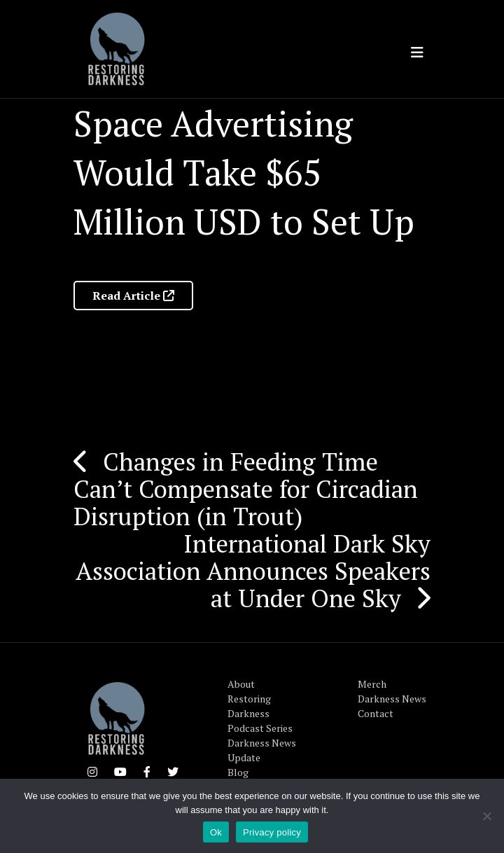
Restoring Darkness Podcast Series (260, 713)
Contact (376, 713)
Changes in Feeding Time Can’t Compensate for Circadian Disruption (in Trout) (246, 489)
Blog (238, 772)
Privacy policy (272, 832)
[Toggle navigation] (417, 53)
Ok (216, 832)
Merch (372, 684)
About (241, 684)
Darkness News (392, 699)
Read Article (133, 296)
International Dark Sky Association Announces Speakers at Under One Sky (253, 571)
